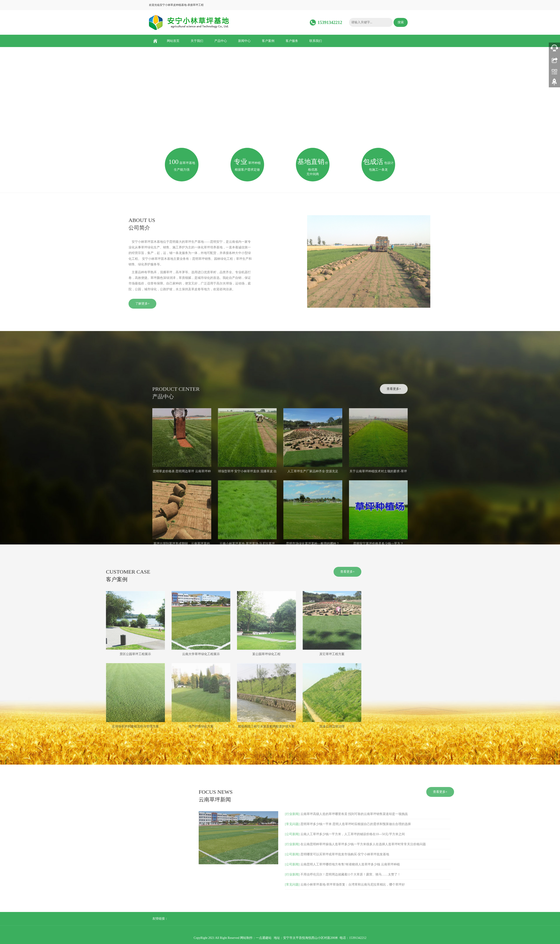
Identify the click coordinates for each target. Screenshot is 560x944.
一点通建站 (264, 938)
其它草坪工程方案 (154, 654)
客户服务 (292, 41)
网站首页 (173, 41)
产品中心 (221, 41)
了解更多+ (51, 304)
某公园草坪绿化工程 (88, 654)
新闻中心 (244, 41)
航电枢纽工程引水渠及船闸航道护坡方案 (88, 726)
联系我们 (316, 41)
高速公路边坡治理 (154, 726)
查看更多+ (394, 506)
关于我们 (197, 41)
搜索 (401, 22)
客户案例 (268, 41)
